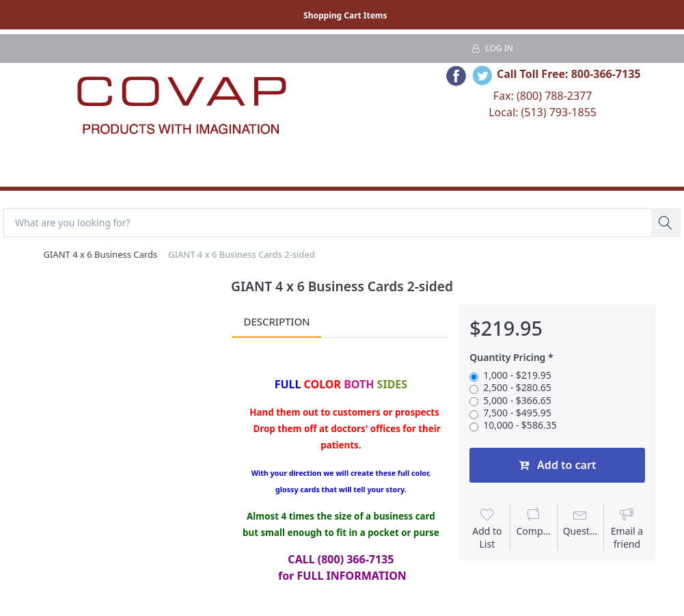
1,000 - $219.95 (517, 375)
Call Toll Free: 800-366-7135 (569, 74)
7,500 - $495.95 (517, 413)
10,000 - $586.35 (520, 425)
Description (276, 321)
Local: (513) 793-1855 (543, 112)
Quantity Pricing (507, 358)
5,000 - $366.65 (517, 401)
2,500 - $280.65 (517, 388)
